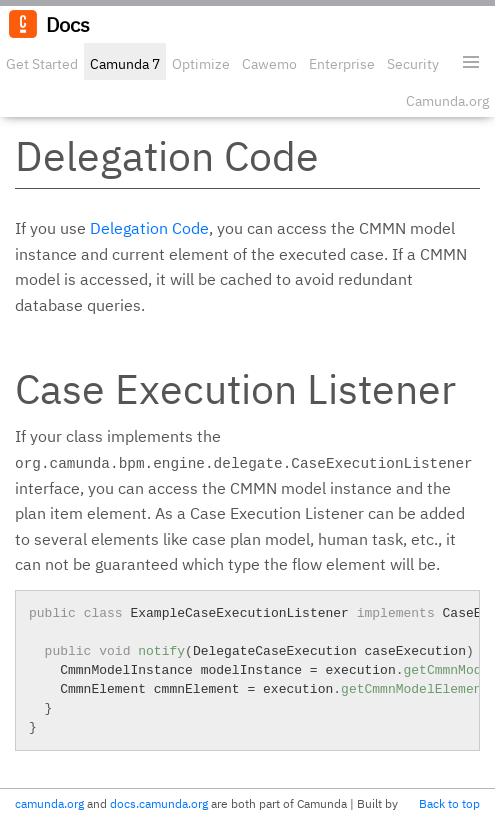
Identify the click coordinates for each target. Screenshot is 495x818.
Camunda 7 (125, 64)
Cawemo (269, 64)
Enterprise (342, 64)
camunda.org (49, 803)
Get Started (42, 64)
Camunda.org (447, 101)
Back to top (449, 803)
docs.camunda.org (159, 803)
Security (413, 64)
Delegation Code (149, 228)
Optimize (201, 64)
